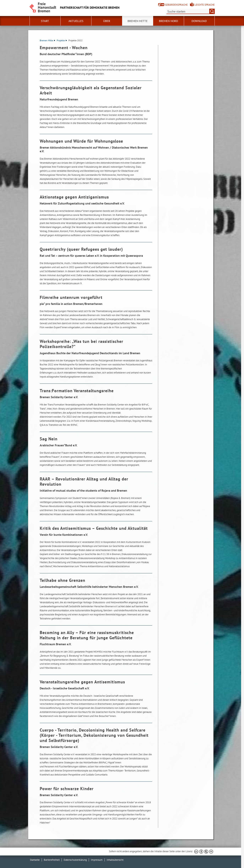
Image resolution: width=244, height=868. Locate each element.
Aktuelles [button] (76, 21)
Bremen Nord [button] (168, 21)
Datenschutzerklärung (75, 860)
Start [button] (45, 21)
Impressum (97, 860)
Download (199, 21)
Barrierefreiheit (52, 860)
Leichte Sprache (205, 5)
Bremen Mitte (47, 40)
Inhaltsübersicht (115, 860)
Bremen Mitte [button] (138, 21)
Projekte (62, 40)
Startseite (35, 860)
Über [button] (107, 21)
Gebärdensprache (176, 5)
